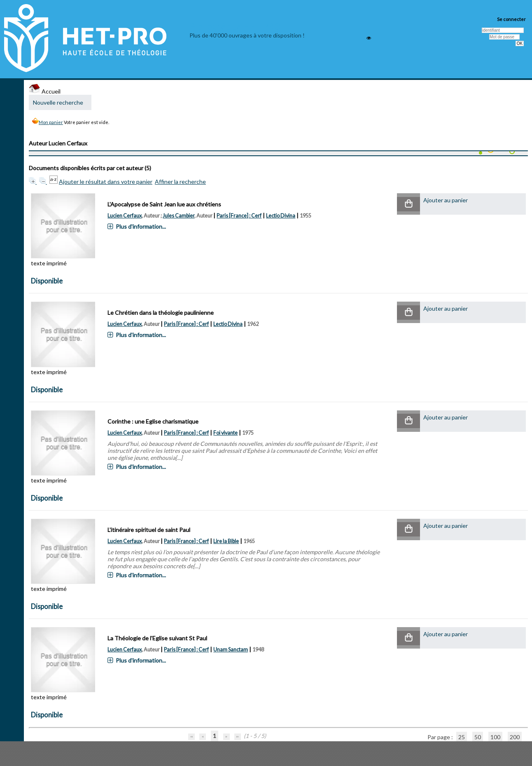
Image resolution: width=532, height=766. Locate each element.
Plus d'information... (141, 226)
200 (515, 737)
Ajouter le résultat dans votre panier (106, 182)
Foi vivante (225, 433)
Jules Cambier (178, 216)
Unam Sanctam (231, 650)
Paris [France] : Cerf (239, 216)
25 (462, 737)
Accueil (45, 91)
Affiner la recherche (180, 182)
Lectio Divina (281, 216)
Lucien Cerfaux (125, 216)
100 (495, 737)
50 (478, 737)
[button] (408, 204)
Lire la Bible (226, 541)
